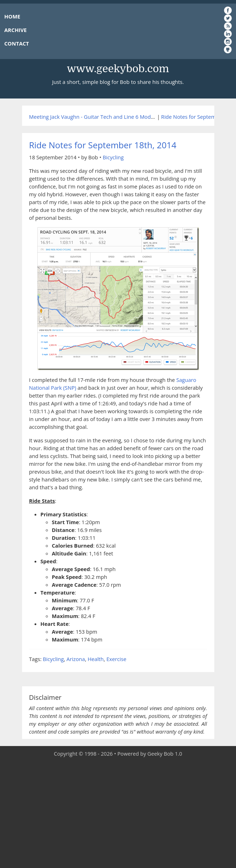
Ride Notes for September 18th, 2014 (103, 145)
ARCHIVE (15, 30)
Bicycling (113, 157)
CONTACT (17, 43)
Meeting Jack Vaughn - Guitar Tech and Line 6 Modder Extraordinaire (112, 117)
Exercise (116, 659)
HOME (12, 16)
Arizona (76, 659)
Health (96, 659)
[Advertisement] (118, 813)
